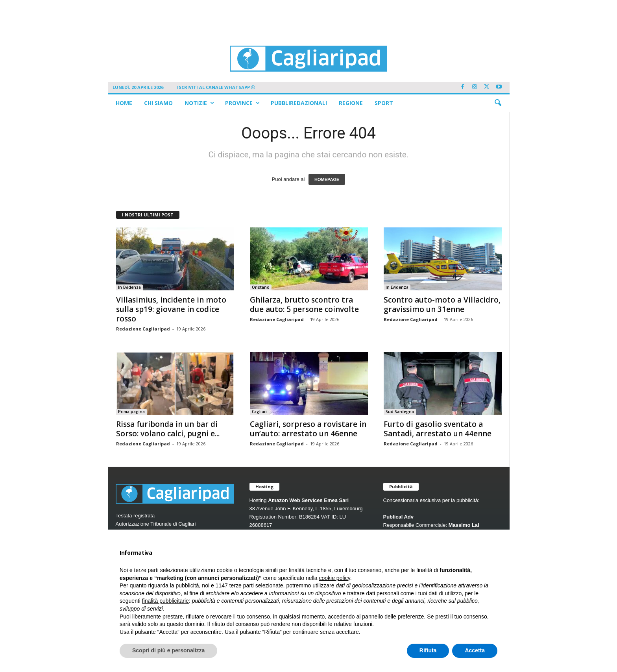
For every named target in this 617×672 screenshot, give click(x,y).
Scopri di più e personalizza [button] (168, 650)
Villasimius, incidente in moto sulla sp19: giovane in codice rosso (171, 309)
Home (124, 103)
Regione (351, 103)
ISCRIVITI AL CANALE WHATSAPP (216, 87)
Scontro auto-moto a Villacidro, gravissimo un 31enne (442, 305)
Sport (384, 103)
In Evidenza (129, 287)
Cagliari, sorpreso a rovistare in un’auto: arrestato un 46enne (308, 429)
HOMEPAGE (327, 179)
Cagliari (259, 412)
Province (242, 103)
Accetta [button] (475, 650)
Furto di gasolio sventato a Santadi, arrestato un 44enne (438, 429)
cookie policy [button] (335, 578)
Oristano (261, 287)
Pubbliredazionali (299, 103)
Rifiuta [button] (428, 650)
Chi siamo (158, 103)
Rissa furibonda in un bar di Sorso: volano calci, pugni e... (168, 429)
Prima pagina (131, 412)
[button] (498, 103)
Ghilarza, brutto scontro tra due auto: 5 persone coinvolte (304, 305)
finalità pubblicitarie (165, 601)
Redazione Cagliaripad (143, 329)
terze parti (242, 585)
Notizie (199, 103)
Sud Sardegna (400, 412)
